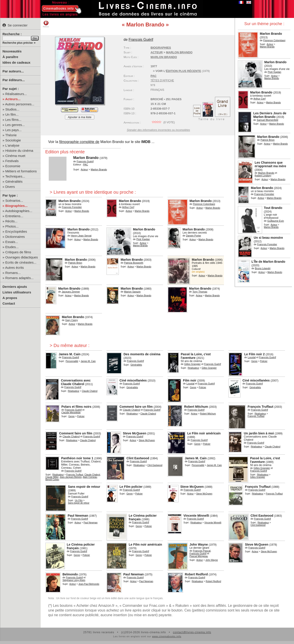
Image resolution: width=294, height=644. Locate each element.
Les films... (13, 120)
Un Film (79, 500)
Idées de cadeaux (16, 62)
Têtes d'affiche (162, 80)
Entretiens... (14, 216)
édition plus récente (184, 71)
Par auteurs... (13, 71)
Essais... (12, 242)
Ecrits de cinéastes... (21, 262)
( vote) (163, 122)
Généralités (14, 181)
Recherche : (12, 34)
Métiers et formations (21, 171)
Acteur (270, 44)
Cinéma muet (15, 156)
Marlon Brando (164, 57)
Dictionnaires (15, 237)
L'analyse (12, 145)
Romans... (13, 273)
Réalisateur (193, 368)
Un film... (12, 114)
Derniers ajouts (15, 287)
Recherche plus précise (18, 43)
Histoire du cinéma (19, 151)
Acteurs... (13, 99)
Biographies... (17, 206)
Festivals (12, 161)
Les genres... (15, 125)
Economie (13, 166)
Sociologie (13, 140)
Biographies (161, 48)
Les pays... (14, 130)
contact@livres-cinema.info (192, 632)
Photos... (12, 226)
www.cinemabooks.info (167, 636)
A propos (10, 298)
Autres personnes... (20, 104)
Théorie (11, 135)
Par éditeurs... (14, 80)
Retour (46, 24)
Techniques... (15, 176)
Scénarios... (14, 201)
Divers (10, 187)
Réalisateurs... (16, 94)
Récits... (11, 221)
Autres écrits (14, 268)
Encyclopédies (16, 231)
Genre (254, 361)
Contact (9, 303)
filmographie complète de (79, 142)
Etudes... (12, 247)
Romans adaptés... (20, 278)
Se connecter (15, 25)
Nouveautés (12, 51)
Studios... (12, 109)
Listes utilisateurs (17, 292)
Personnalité (72, 361)
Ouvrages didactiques (22, 257)
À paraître (10, 57)
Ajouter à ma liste (80, 117)
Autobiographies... (19, 211)
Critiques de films (18, 252)
